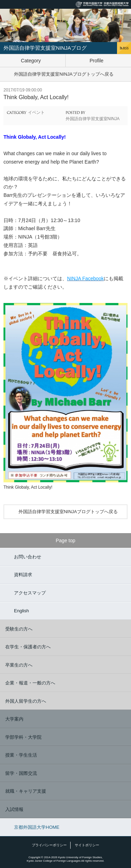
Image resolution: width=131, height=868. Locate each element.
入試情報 (14, 809)
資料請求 (23, 575)
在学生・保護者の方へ (28, 647)
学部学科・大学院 (23, 737)
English (21, 611)
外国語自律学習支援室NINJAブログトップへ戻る (64, 74)
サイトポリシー (87, 845)
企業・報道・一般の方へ (30, 683)
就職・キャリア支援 (26, 791)
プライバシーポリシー (49, 845)
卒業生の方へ (19, 665)
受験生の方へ (19, 629)
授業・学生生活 (21, 755)
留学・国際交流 (21, 773)
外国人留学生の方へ (26, 701)
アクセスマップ (30, 593)
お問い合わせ (28, 557)
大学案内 (14, 719)
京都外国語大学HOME (37, 827)
